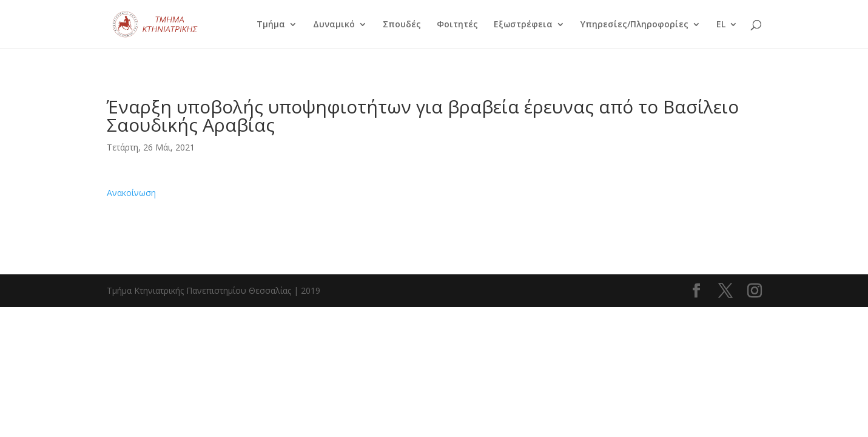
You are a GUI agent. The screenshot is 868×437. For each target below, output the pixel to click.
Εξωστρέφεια (523, 25)
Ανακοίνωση (131, 193)
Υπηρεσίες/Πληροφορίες (634, 25)
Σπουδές (402, 25)
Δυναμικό (334, 25)
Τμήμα (271, 25)
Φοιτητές (457, 25)
